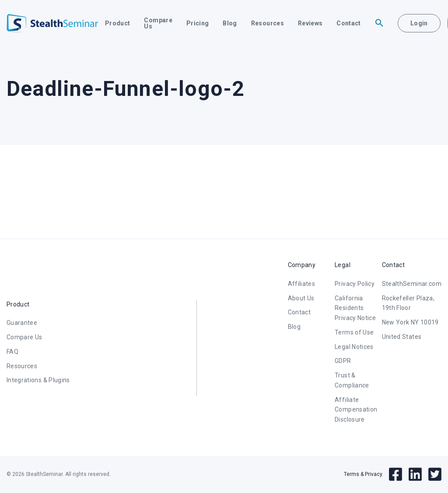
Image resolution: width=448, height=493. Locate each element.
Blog (230, 23)
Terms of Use (354, 332)
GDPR (343, 361)
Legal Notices (354, 347)
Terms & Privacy (363, 474)
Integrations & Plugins (38, 380)
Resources (268, 23)
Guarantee (22, 323)
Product (117, 23)
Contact (348, 23)
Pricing (198, 23)
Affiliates (302, 284)
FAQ (12, 352)
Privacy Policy (355, 284)
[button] (379, 23)
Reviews (310, 23)
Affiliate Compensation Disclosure (356, 410)
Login (419, 23)
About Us (301, 298)
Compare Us (158, 23)
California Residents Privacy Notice (355, 308)
